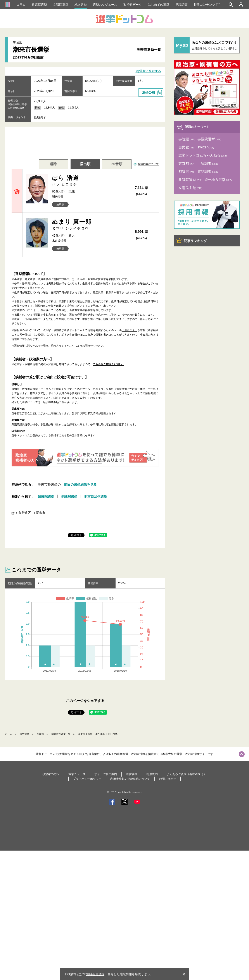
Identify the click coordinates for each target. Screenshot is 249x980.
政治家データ (133, 5)
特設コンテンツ (207, 5)
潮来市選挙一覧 (149, 50)
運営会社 (132, 774)
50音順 (117, 164)
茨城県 (40, 734)
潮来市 (41, 513)
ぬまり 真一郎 (86, 225)
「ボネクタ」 (130, 330)
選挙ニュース (77, 774)
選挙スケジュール (105, 5)
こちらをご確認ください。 (109, 364)
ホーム (9, 734)
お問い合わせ (168, 779)
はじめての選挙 (159, 5)
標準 (54, 164)
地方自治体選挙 (96, 496)
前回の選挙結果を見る (80, 484)
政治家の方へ (51, 774)
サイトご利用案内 (106, 774)
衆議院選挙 (39, 5)
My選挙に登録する (148, 71)
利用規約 (152, 774)
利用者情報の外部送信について (130, 779)
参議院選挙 (61, 5)
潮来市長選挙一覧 (61, 734)
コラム (21, 5)
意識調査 (182, 5)
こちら (73, 346)
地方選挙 (81, 5)
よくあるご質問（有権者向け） (187, 774)
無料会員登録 (95, 974)
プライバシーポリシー (87, 779)
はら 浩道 (86, 181)
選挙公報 (149, 92)
